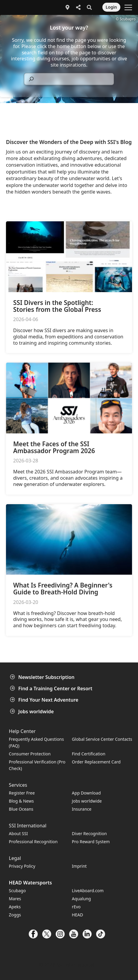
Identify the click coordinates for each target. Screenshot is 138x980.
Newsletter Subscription (43, 677)
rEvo (76, 907)
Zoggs (15, 915)
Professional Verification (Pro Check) (37, 765)
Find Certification (89, 754)
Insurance (82, 809)
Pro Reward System (91, 842)
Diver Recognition (89, 833)
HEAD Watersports (31, 883)
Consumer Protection (30, 754)
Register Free (22, 793)
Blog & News (21, 801)
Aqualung (81, 899)
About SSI (19, 833)
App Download (86, 793)
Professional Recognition (33, 842)
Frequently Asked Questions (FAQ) (37, 742)
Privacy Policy (22, 866)
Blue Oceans (21, 809)
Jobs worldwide (32, 711)
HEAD (77, 915)
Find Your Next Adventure (45, 700)
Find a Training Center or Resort (52, 688)
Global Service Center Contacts (102, 739)
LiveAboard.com (88, 891)
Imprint (79, 866)
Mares (15, 899)
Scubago (18, 891)
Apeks (15, 907)
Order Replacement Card (96, 762)
